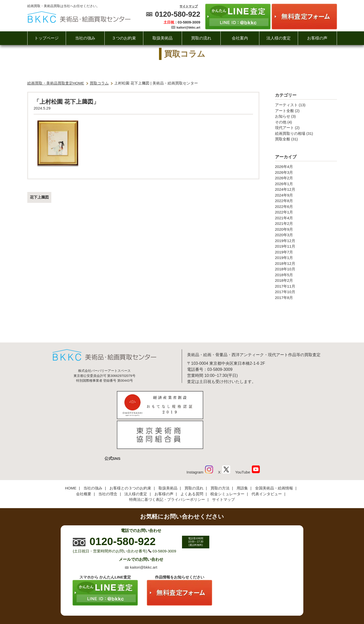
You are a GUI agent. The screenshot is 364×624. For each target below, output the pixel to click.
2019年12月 (285, 241)
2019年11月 (285, 246)
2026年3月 (284, 172)
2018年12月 (285, 263)
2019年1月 (284, 258)
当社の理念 (108, 460)
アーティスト (286, 105)
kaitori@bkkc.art (189, 28)
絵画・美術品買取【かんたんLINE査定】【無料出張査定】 (79, 17)
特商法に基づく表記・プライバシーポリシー (167, 466)
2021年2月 (284, 223)
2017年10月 (285, 292)
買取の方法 (220, 455)
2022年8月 (284, 201)
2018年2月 (284, 280)
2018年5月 (284, 275)
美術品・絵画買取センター (173, 605)
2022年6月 (284, 207)
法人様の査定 (279, 38)
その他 (281, 122)
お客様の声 (317, 38)
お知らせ (283, 116)
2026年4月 (284, 167)
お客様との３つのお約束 (130, 455)
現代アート (285, 128)
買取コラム (99, 83)
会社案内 (240, 38)
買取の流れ (201, 38)
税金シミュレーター (227, 460)
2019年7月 (284, 252)
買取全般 (283, 139)
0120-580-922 (178, 14)
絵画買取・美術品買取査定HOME (56, 83)
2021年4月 (284, 218)
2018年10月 (285, 269)
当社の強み (85, 38)
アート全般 (285, 111)
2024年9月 (284, 195)
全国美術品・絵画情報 (274, 455)
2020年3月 (284, 235)
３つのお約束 (124, 38)
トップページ (47, 38)
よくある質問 (192, 460)
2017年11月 (285, 286)
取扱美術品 (163, 38)
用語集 (242, 455)
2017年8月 (284, 298)
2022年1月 (284, 212)
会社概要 (84, 460)
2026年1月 (284, 184)
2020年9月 (284, 229)
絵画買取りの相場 (290, 133)
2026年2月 (284, 178)
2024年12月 (285, 189)
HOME (71, 455)
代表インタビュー (267, 460)
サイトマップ (189, 6)
